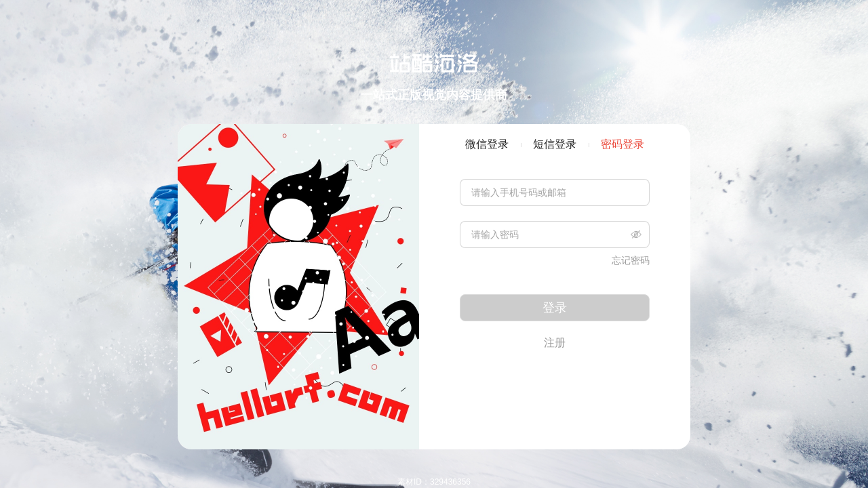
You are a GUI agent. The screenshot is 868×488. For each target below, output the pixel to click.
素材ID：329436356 (434, 482)
